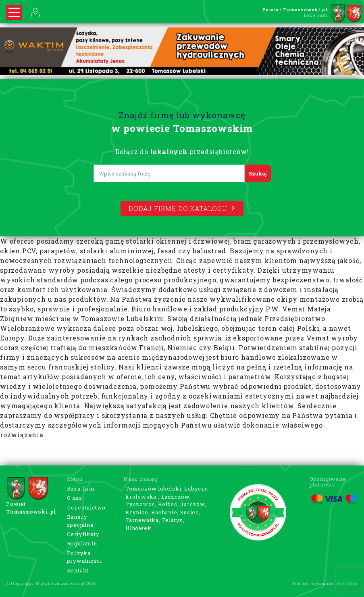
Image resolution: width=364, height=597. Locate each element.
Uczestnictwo (86, 507)
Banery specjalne (80, 521)
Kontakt (78, 570)
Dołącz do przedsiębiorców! (182, 151)
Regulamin (82, 543)
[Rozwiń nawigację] (14, 13)
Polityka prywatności (84, 557)
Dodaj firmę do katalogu (182, 208)
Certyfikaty (83, 534)
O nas (75, 498)
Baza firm (81, 488)
